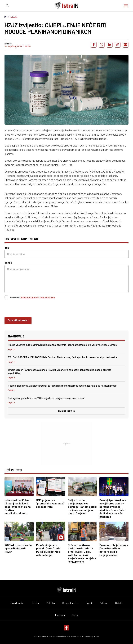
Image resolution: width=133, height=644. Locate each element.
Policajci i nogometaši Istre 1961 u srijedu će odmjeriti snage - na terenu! (46, 398)
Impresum (60, 615)
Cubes (96, 637)
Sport (89, 603)
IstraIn (14, 17)
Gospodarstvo (70, 603)
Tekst (8, 263)
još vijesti (13, 470)
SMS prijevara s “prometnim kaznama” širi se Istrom (50, 503)
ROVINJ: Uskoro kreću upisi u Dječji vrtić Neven (18, 548)
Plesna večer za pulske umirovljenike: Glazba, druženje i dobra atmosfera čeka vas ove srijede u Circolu (63, 345)
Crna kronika (17, 603)
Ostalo (119, 603)
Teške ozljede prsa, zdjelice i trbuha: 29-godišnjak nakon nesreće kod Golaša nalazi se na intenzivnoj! (62, 386)
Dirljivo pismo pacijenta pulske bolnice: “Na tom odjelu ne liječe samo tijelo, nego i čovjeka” (82, 507)
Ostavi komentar (18, 320)
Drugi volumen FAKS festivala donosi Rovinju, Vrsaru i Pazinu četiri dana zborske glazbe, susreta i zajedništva (60, 371)
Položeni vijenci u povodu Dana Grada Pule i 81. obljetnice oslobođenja (48, 550)
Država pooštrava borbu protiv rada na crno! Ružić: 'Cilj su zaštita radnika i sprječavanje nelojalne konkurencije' (82, 553)
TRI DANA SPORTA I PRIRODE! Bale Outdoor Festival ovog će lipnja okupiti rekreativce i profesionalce (63, 357)
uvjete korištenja (48, 297)
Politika (51, 603)
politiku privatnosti (30, 297)
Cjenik (75, 615)
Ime (7, 247)
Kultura (104, 603)
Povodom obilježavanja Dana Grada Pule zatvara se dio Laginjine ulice (114, 550)
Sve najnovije (66, 411)
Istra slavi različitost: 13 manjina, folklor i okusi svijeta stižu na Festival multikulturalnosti (18, 507)
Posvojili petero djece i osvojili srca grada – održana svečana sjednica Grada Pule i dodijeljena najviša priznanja (113, 508)
